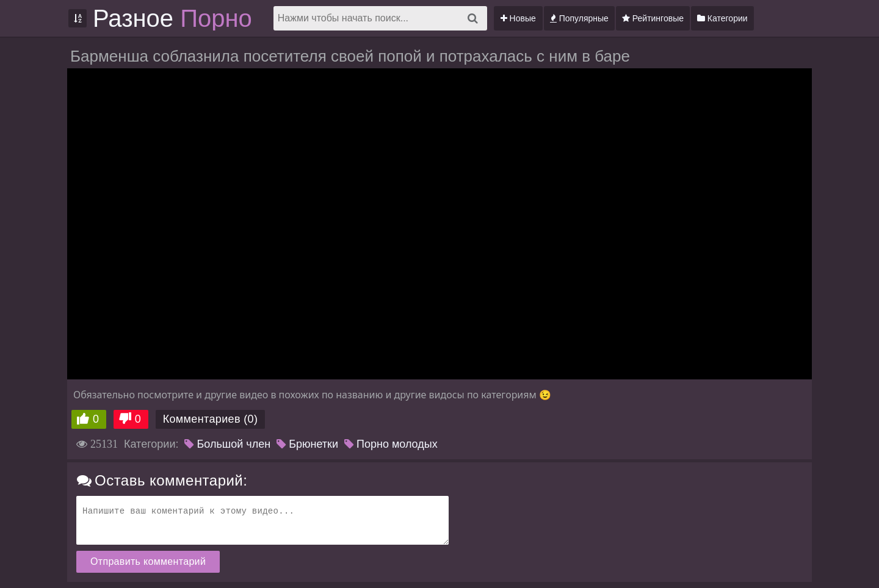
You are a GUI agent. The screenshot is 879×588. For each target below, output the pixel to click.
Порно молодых (391, 444)
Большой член (227, 444)
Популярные (579, 18)
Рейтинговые (653, 18)
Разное (172, 18)
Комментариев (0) (211, 419)
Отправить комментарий (148, 561)
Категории (722, 18)
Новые (518, 18)
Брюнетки (307, 444)
